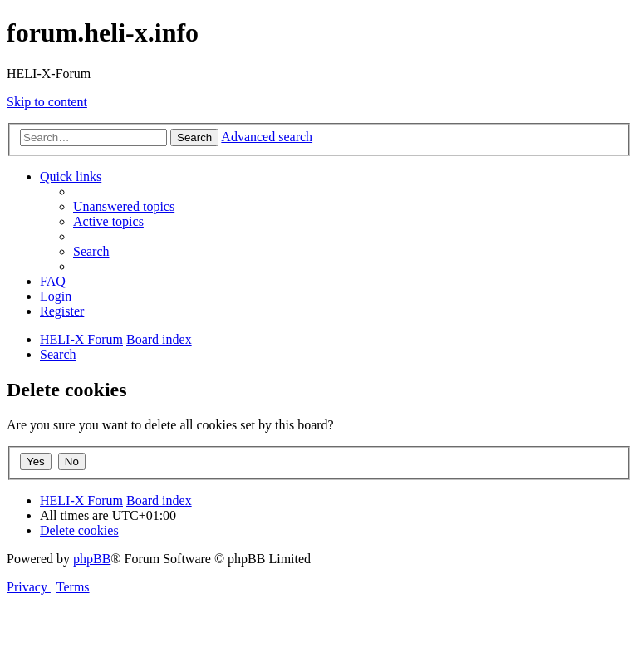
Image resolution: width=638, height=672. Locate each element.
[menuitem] (124, 206)
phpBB (92, 559)
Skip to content (47, 102)
